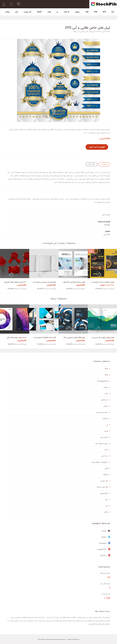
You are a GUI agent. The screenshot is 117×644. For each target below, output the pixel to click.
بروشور (77, 12)
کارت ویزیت (27, 12)
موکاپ (7, 12)
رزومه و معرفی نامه (102, 443)
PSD (96, 12)
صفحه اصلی (106, 31)
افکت (87, 12)
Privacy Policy (61, 640)
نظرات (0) (92, 164)
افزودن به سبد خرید (97, 147)
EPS (104, 12)
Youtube (105, 556)
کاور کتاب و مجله (102, 487)
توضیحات (104, 164)
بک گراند (67, 12)
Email (106, 531)
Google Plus (104, 549)
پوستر (106, 431)
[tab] (104, 164)
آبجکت (106, 387)
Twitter (106, 537)
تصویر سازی (104, 437)
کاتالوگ (39, 12)
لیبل (17, 12)
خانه (113, 12)
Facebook (104, 543)
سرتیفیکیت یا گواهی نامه (100, 462)
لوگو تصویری (104, 493)
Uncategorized (103, 381)
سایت (106, 450)
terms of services (73, 640)
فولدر (49, 12)
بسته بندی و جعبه (102, 412)
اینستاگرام (105, 400)
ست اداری (105, 456)
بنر (57, 12)
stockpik (107, 225)
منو (107, 506)
